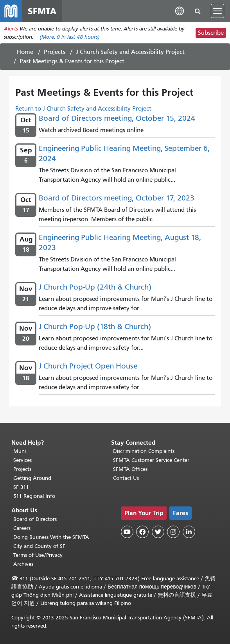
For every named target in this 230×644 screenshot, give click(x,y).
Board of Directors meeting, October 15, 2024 (117, 118)
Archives (23, 564)
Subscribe (211, 33)
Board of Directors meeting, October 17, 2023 (117, 198)
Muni (20, 452)
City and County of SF (39, 546)
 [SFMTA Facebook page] (142, 532)
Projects (55, 52)
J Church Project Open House (88, 366)
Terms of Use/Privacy (38, 555)
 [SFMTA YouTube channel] (127, 532)
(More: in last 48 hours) (70, 37)
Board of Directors (35, 519)
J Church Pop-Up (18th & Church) (95, 326)
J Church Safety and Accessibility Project (130, 52)
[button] (180, 11)
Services (22, 461)
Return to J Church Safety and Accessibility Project (83, 109)
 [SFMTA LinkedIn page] (189, 532)
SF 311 (21, 487)
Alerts (11, 29)
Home (25, 52)
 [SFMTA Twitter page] (158, 532)
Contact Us (126, 479)
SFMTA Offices (130, 470)
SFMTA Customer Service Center (151, 461)
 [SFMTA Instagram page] (173, 532)
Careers (22, 528)
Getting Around (32, 479)
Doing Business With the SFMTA (51, 537)
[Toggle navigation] (217, 11)
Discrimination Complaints (144, 452)
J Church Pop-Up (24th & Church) (95, 287)
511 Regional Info (34, 496)
